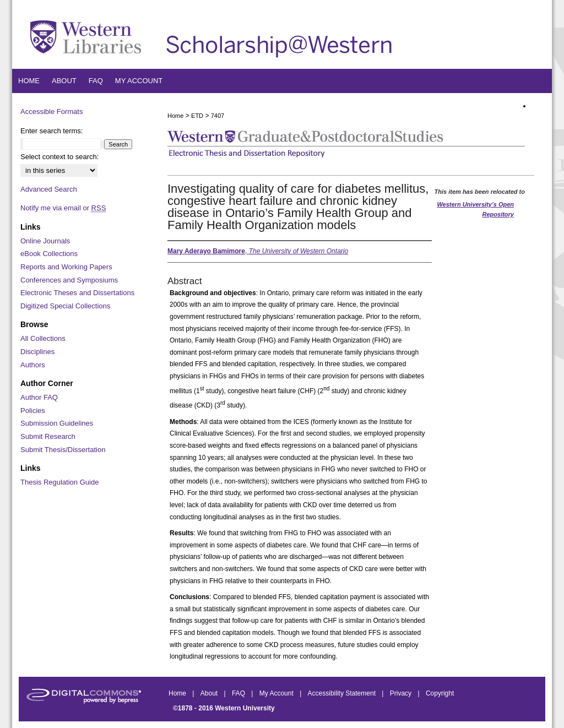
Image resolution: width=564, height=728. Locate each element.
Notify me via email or (63, 208)
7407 (218, 116)
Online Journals (45, 241)
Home (175, 116)
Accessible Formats (51, 112)
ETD (197, 116)
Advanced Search (49, 189)
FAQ (239, 693)
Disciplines (37, 352)
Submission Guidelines (57, 423)
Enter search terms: (51, 131)
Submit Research (48, 436)
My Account (277, 693)
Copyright (440, 693)
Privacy (402, 693)
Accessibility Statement (343, 693)
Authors (33, 365)
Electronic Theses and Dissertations (77, 293)
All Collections (43, 338)
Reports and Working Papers (66, 267)
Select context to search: (59, 157)
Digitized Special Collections (65, 306)
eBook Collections (49, 254)
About (210, 693)
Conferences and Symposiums (69, 280)
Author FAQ (39, 397)
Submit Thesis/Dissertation (63, 450)
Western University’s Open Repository (475, 209)
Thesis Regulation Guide (59, 482)
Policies (33, 411)
